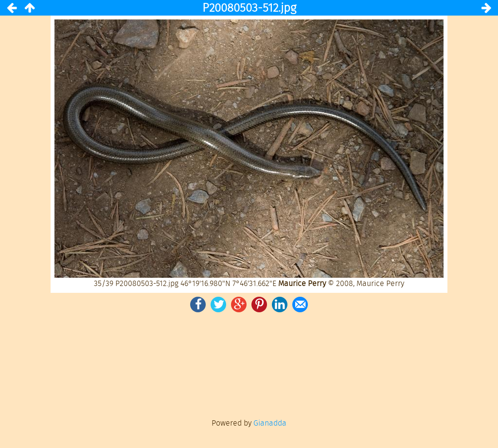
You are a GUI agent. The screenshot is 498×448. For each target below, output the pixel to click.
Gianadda (270, 423)
